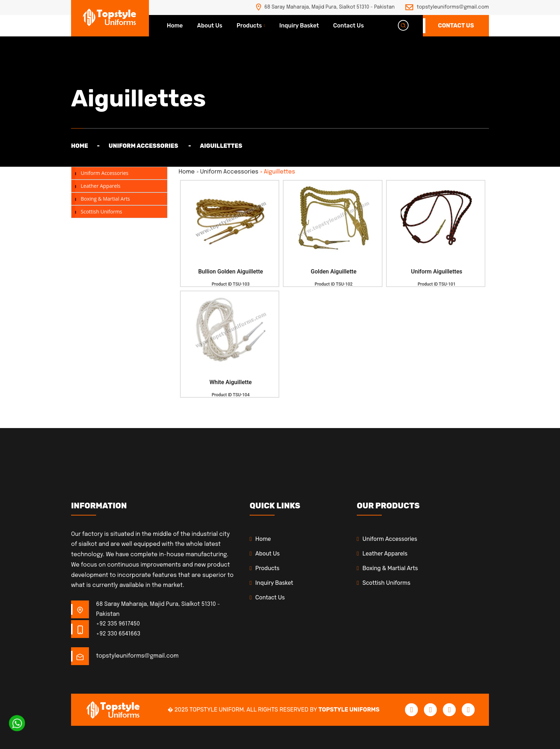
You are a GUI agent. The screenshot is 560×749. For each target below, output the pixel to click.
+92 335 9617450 (118, 624)
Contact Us (349, 26)
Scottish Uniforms (101, 212)
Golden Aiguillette (334, 272)
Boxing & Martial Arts (105, 199)
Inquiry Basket (299, 26)
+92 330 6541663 (118, 634)
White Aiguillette (230, 382)
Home (175, 26)
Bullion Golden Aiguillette (231, 272)
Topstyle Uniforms (349, 710)
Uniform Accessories (104, 173)
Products (249, 26)
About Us (210, 26)
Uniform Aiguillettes (437, 272)
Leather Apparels (101, 186)
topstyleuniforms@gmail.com (453, 7)
